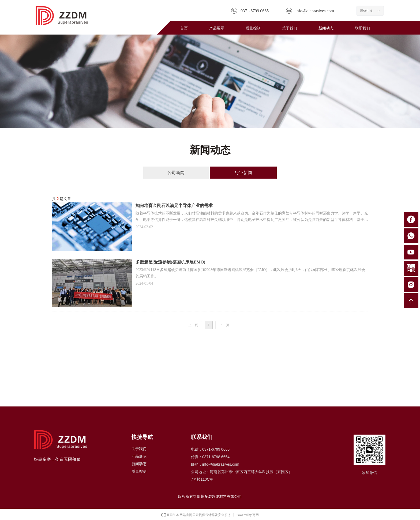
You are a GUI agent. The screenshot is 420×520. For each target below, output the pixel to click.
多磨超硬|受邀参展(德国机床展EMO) (170, 262)
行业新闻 (243, 173)
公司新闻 (176, 173)
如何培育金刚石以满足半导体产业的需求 (174, 206)
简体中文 (366, 11)
